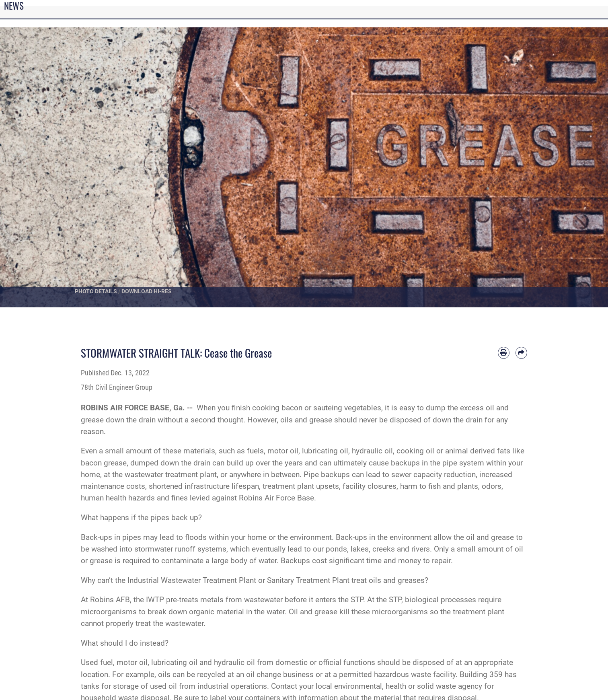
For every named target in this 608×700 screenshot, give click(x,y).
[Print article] (504, 353)
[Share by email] (521, 353)
